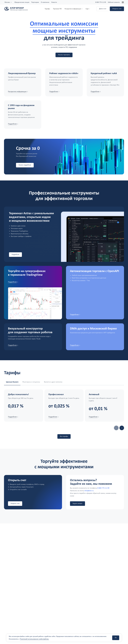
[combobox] (8, 2)
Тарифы (47, 9)
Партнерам (35, 2)
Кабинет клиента (114, 2)
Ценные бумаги (12, 382)
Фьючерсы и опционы (31, 382)
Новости (54, 2)
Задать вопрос (77, 504)
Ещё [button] (87, 9)
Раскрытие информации (73, 9)
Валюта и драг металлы (53, 382)
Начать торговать (64, 55)
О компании (45, 2)
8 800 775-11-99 (101, 2)
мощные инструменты (64, 31)
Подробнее (15, 255)
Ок (116, 638)
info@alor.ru (89, 491)
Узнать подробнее (25, 165)
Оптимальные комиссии (64, 24)
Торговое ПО (57, 9)
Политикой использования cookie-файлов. (34, 639)
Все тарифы (64, 437)
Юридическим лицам (22, 2)
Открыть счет (117, 9)
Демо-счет (103, 9)
